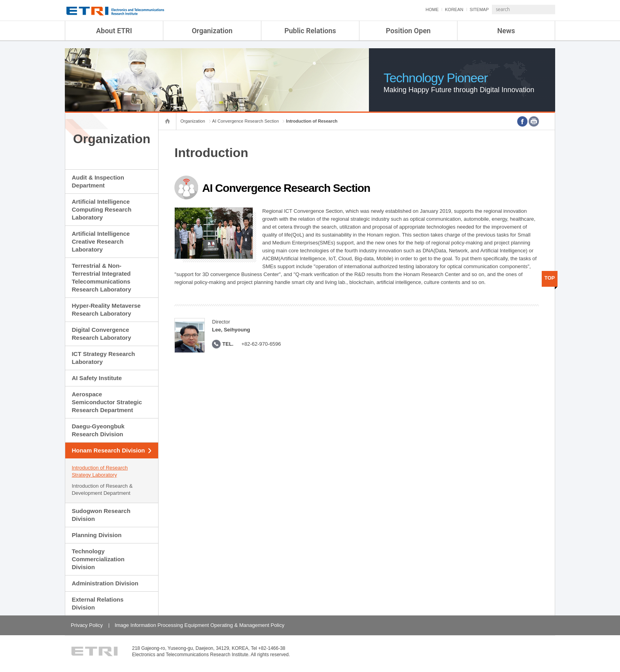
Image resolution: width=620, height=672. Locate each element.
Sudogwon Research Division (101, 515)
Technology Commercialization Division (98, 559)
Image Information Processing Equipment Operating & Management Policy (199, 625)
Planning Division (96, 535)
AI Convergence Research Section (246, 121)
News (506, 31)
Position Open (408, 31)
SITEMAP (458, 9)
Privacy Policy (87, 625)
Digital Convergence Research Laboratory (101, 334)
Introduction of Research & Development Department (102, 489)
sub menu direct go (0, 0)
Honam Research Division (108, 450)
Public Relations (310, 31)
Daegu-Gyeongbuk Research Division (98, 430)
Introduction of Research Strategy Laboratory (100, 471)
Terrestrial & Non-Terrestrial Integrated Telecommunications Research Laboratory (101, 277)
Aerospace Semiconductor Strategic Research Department (107, 402)
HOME (411, 9)
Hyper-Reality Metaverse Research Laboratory (106, 309)
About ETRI (114, 31)
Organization (212, 31)
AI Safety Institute (97, 378)
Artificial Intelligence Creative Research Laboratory (101, 241)
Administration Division (105, 583)
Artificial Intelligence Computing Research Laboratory (101, 209)
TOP (550, 278)
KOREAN (433, 9)
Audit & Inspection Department (98, 181)
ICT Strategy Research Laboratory (103, 358)
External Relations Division (97, 603)
